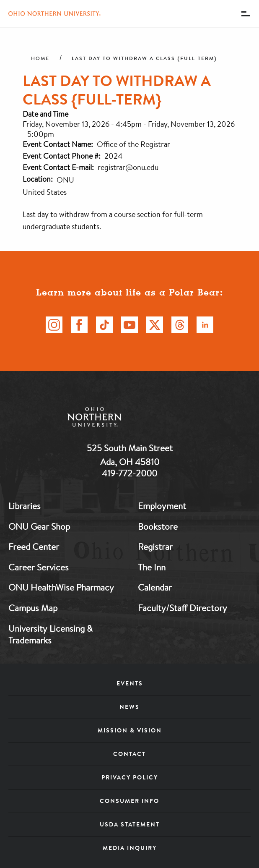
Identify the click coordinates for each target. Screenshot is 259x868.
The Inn (152, 567)
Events (130, 683)
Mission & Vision (130, 730)
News (129, 707)
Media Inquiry (130, 848)
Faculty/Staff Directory (183, 608)
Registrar (155, 546)
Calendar (155, 587)
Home (40, 58)
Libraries (25, 506)
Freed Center (34, 546)
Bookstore (158, 526)
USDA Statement (130, 824)
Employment (162, 506)
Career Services (39, 567)
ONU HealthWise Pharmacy (61, 587)
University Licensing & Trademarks (51, 634)
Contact (129, 754)
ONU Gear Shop (39, 526)
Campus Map (33, 608)
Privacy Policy (130, 777)
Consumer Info (129, 801)
